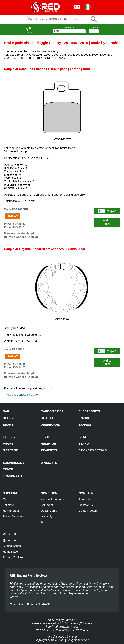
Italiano (11, 540)
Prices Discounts (13, 516)
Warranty (46, 516)
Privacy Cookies (13, 557)
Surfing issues (12, 546)
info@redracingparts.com (62, 627)
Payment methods (52, 499)
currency (94, 27)
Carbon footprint (89, 511)
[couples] (101, 211)
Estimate (8, 505)
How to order (11, 511)
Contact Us (86, 505)
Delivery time (49, 511)
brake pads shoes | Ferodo (21, 395)
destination (69, 27)
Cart (6, 499)
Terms (45, 522)
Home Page (10, 552)
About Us (85, 499)
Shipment (47, 505)
